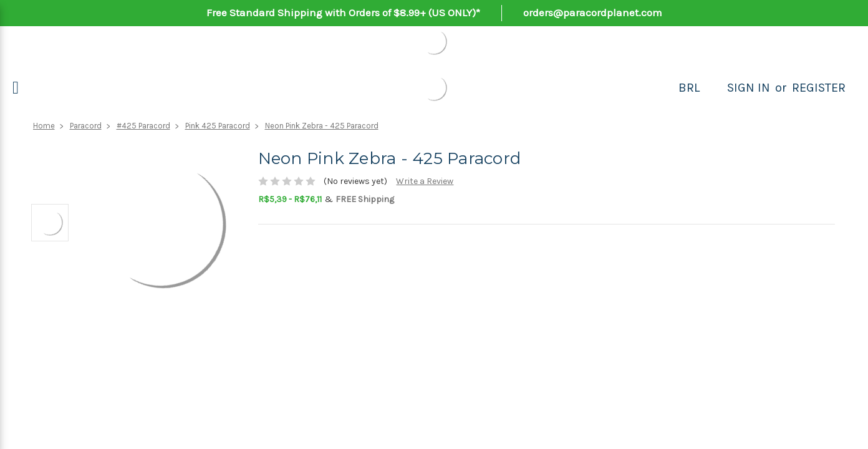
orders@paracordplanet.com (593, 12)
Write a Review (425, 181)
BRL (689, 88)
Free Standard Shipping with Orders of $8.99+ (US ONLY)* (343, 12)
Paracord (86, 126)
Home (44, 126)
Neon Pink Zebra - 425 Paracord (322, 126)
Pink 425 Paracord (218, 126)
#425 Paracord (143, 126)
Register (819, 88)
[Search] (713, 88)
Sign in (749, 88)
